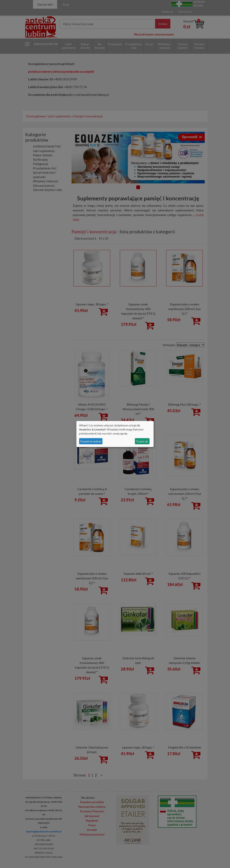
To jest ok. (142, 441)
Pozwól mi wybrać (91, 441)
